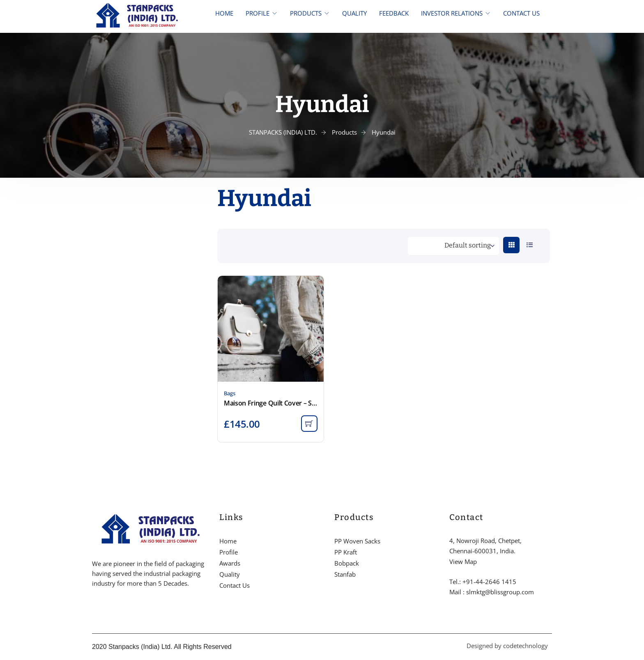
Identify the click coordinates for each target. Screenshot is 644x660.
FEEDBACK (394, 13)
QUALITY (354, 13)
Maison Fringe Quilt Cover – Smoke (271, 403)
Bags (230, 393)
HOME (224, 13)
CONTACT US (521, 13)
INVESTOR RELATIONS (452, 13)
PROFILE (258, 13)
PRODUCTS (306, 13)
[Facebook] (94, 609)
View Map (463, 561)
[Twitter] (108, 609)
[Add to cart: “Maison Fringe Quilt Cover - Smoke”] (309, 424)
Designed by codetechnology (507, 646)
